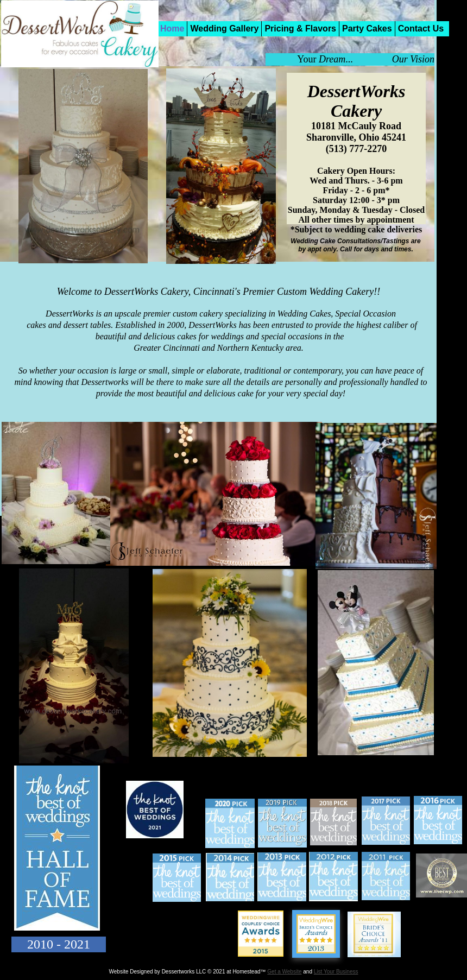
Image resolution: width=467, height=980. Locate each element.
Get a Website (284, 972)
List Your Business (336, 972)
